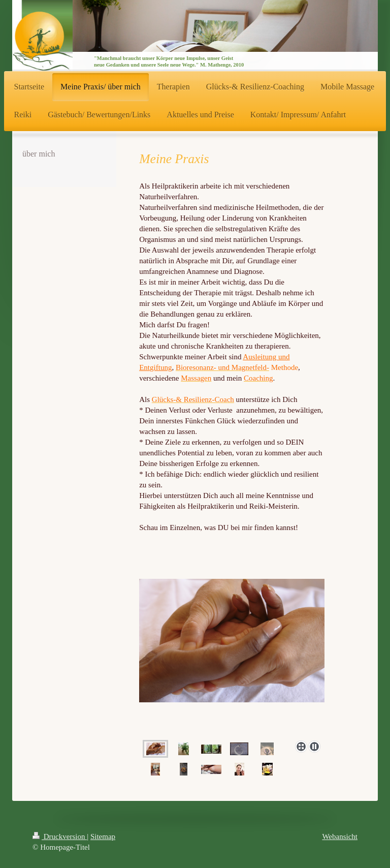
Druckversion (60, 836)
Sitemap (103, 836)
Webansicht (340, 836)
